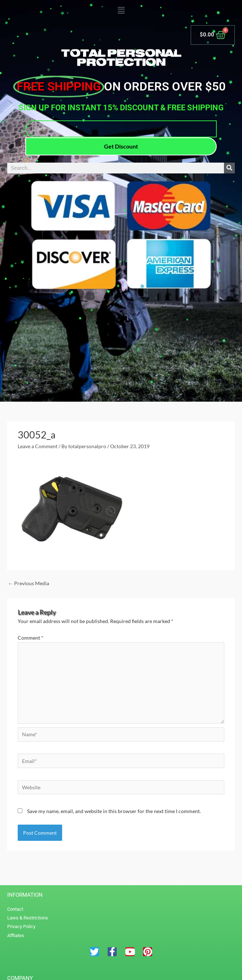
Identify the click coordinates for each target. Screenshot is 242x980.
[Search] (229, 168)
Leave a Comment (38, 446)
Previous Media (29, 583)
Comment (31, 638)
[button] (121, 11)
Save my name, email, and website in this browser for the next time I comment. (114, 811)
